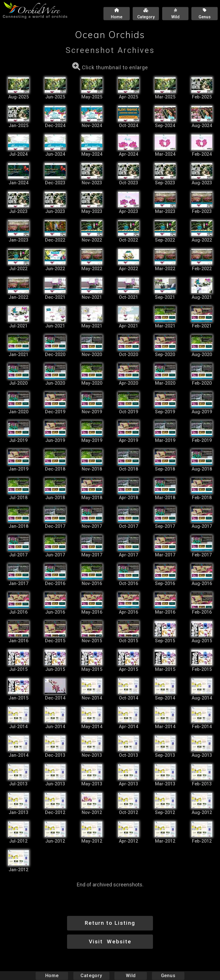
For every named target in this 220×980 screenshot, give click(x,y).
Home (52, 976)
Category (91, 976)
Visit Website (110, 942)
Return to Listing (110, 923)
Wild (131, 976)
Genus (168, 976)
